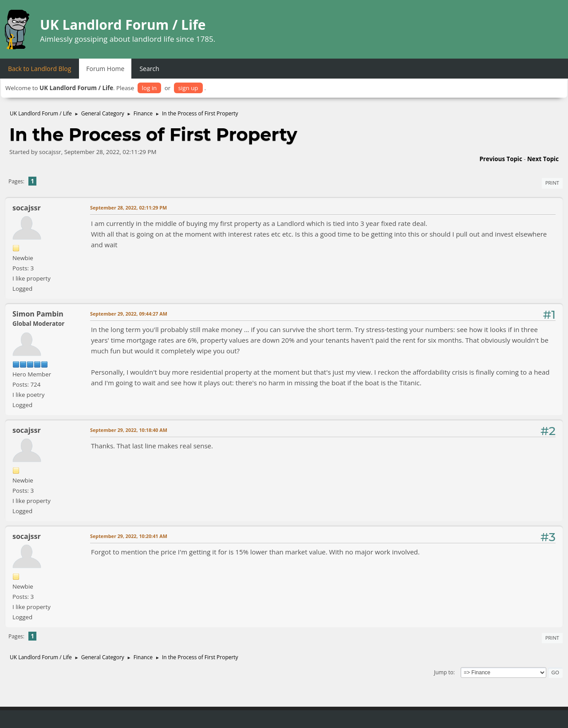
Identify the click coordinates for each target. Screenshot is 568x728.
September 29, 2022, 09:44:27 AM (129, 314)
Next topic (543, 159)
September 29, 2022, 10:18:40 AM (129, 430)
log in (150, 88)
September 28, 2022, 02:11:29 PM (128, 208)
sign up (188, 88)
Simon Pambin (38, 314)
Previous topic (501, 159)
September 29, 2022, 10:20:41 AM (129, 536)
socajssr (27, 208)
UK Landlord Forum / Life (123, 25)
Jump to (444, 672)
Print (552, 183)
